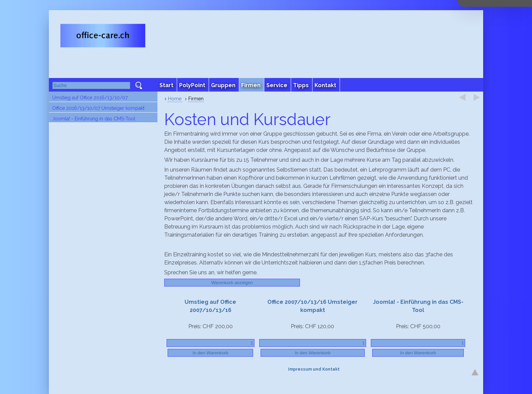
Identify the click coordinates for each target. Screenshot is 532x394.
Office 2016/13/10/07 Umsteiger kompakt (98, 108)
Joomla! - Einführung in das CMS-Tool (94, 119)
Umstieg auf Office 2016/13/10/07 (90, 98)
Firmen (196, 99)
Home (175, 99)
